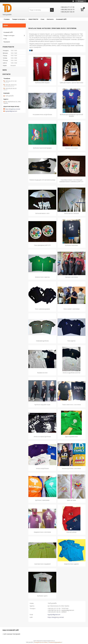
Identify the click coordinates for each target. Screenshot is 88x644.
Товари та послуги (18, 19)
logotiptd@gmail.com (54, 615)
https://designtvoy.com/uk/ (56, 617)
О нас (42, 19)
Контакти (50, 19)
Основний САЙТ (61, 19)
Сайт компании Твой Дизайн (12, 634)
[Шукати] (52, 10)
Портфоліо (7, 42)
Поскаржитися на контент (41, 642)
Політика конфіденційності (55, 642)
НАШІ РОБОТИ (33, 19)
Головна (7, 19)
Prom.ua (53, 641)
